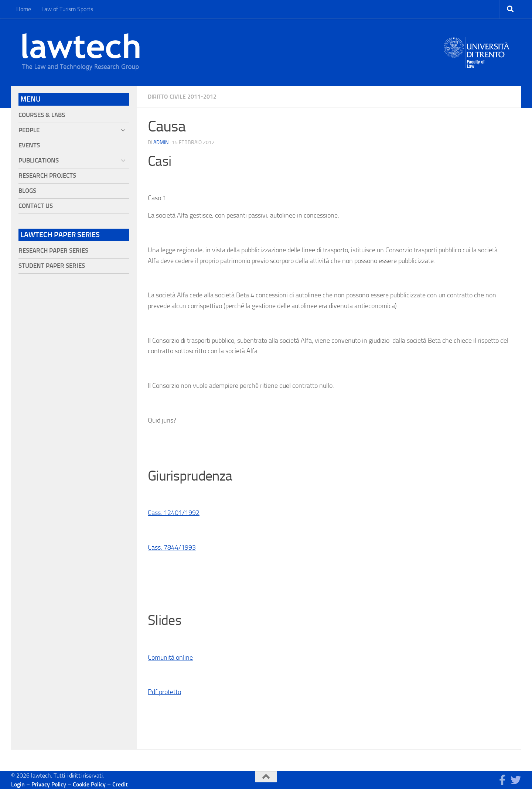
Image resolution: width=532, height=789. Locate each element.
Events (29, 145)
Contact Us (36, 206)
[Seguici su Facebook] (502, 780)
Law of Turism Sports (67, 9)
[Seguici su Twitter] (516, 780)
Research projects (47, 176)
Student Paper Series (52, 266)
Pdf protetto (164, 692)
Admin (161, 142)
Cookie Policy (89, 784)
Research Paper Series (53, 251)
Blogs (27, 191)
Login (18, 784)
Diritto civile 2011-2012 (182, 97)
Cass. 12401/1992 (174, 513)
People (29, 130)
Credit (120, 784)
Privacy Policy (49, 784)
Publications (39, 160)
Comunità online (170, 657)
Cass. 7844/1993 (172, 547)
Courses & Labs (42, 115)
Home (24, 9)
